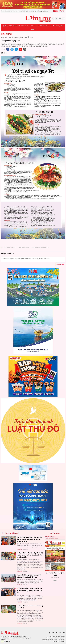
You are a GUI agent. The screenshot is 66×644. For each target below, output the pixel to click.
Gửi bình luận (60, 264)
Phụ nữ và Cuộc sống (48, 26)
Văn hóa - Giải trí (39, 26)
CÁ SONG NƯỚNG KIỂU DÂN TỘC (40, 247)
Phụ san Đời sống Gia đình (58, 26)
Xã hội (14, 26)
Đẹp (35, 26)
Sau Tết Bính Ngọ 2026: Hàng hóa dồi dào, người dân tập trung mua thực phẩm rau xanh (29, 539)
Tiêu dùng (6, 34)
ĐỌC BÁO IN (55, 533)
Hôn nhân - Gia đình (20, 26)
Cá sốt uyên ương (23, 247)
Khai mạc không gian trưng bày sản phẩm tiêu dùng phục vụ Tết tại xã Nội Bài (30, 591)
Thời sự (7, 26)
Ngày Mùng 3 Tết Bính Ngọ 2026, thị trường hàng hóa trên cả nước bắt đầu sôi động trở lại (30, 555)
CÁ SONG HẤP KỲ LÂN (10, 247)
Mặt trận (10, 26)
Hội (25, 26)
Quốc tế (32, 29)
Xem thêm (55, 583)
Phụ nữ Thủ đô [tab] (50, 537)
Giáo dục (29, 26)
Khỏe (32, 26)
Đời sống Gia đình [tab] (52, 538)
